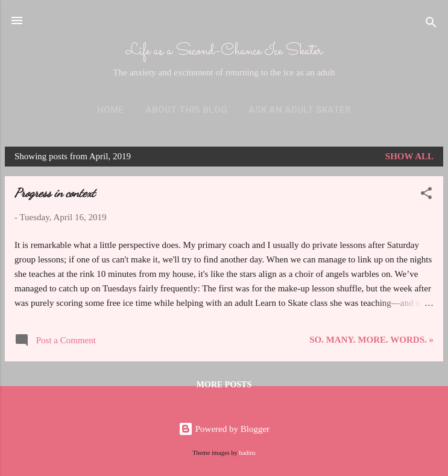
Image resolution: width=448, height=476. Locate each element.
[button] (426, 195)
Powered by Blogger (224, 429)
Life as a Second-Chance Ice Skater (224, 51)
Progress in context (55, 193)
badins (247, 453)
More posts (224, 385)
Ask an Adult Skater (300, 110)
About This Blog (186, 110)
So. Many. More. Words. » (371, 340)
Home (110, 110)
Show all (409, 156)
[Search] (431, 24)
